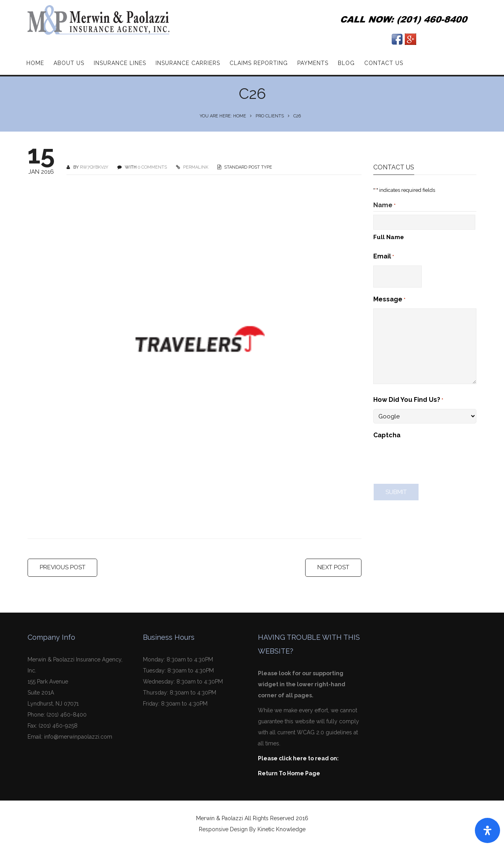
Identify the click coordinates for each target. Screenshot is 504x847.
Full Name (389, 237)
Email (384, 257)
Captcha (387, 435)
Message (389, 300)
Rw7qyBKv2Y (94, 167)
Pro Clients (270, 116)
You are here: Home (223, 116)
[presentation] (433, 459)
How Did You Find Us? (408, 400)
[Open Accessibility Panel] (487, 830)
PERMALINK (195, 167)
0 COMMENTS (152, 167)
